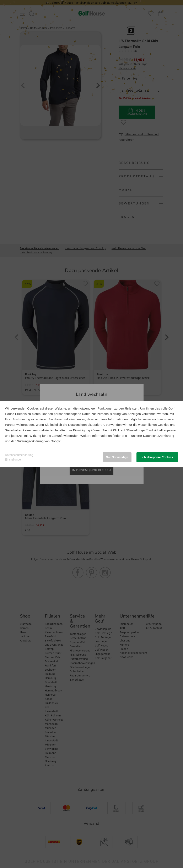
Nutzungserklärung (30, 441)
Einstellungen (14, 460)
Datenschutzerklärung (159, 436)
